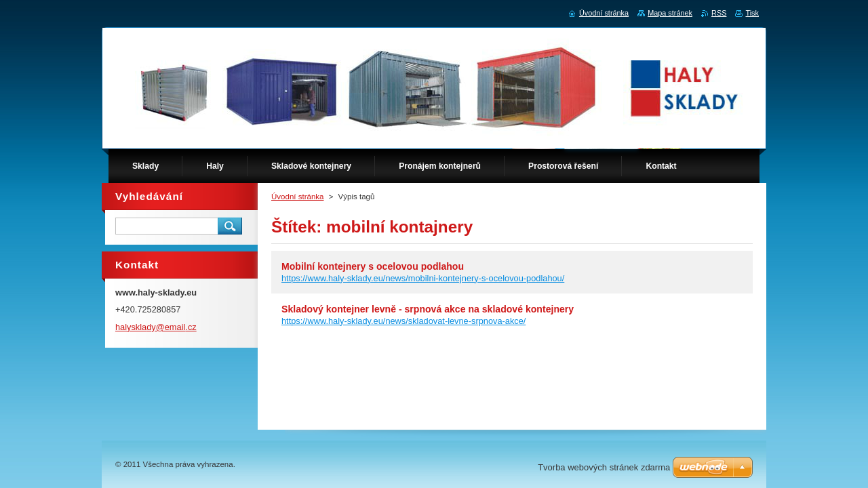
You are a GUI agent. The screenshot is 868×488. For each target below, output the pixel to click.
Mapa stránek (670, 13)
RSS (719, 13)
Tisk (752, 13)
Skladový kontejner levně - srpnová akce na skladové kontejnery (428, 309)
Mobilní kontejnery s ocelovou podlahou (373, 266)
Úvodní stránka (297, 197)
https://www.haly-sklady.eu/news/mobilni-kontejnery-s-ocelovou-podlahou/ (423, 278)
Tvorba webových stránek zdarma (604, 467)
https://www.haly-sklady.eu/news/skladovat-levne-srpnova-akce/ (403, 321)
